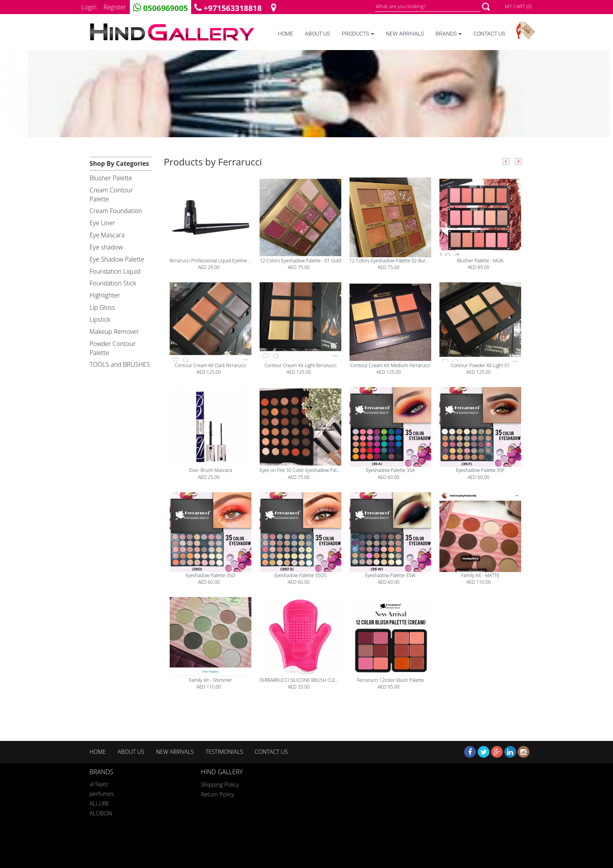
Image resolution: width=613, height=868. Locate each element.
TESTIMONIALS (224, 752)
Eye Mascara (107, 235)
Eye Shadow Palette (117, 259)
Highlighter (105, 295)
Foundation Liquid (115, 271)
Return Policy (217, 794)
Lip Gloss (102, 307)
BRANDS (449, 34)
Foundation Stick (113, 283)
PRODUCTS (358, 34)
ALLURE (99, 802)
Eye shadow (106, 247)
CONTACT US (489, 34)
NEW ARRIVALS (405, 34)
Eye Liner (102, 223)
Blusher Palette (111, 178)
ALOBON (101, 812)
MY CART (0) (518, 6)
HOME (286, 34)
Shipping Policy (220, 785)
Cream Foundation (116, 211)
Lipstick (100, 319)
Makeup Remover (114, 332)
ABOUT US (317, 34)
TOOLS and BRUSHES (120, 364)
